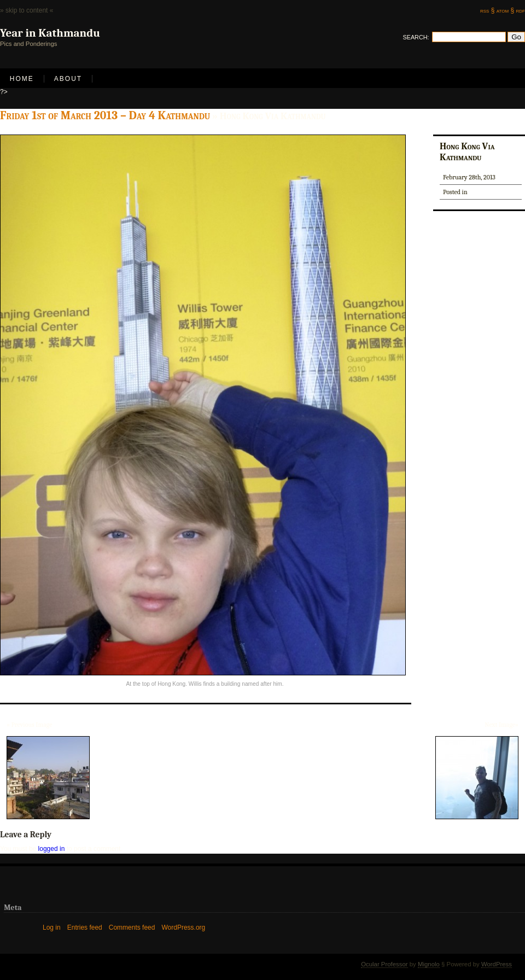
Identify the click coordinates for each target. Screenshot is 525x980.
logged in (52, 849)
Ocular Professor (384, 964)
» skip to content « (27, 10)
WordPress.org (183, 927)
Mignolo (429, 964)
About (68, 79)
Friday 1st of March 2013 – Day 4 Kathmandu (105, 115)
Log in (52, 927)
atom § (505, 10)
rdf (521, 10)
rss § (487, 10)
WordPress (497, 964)
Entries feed (85, 927)
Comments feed (132, 927)
